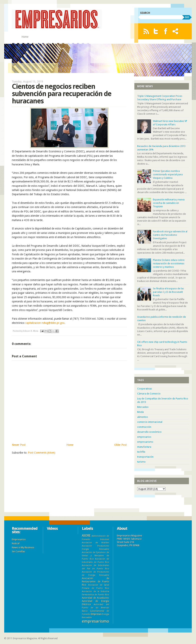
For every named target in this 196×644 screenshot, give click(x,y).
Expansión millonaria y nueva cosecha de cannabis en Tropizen (169, 203)
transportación (145, 457)
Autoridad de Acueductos (96, 598)
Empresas (96, 614)
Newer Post (19, 445)
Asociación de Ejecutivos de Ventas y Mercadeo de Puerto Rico (96, 556)
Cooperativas (145, 389)
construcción (144, 427)
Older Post (120, 445)
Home (25, 37)
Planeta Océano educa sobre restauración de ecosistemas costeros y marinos (169, 263)
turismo (141, 462)
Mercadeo (143, 407)
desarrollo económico (149, 432)
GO (187, 17)
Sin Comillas (18, 551)
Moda (140, 412)
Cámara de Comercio (149, 394)
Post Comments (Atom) (42, 453)
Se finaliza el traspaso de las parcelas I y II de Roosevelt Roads (168, 292)
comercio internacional (150, 422)
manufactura (144, 447)
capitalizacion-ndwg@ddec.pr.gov (45, 323)
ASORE (86, 536)
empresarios (144, 437)
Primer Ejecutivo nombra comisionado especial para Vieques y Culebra (168, 174)
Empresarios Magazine (25, 638)
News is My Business (23, 547)
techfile (141, 452)
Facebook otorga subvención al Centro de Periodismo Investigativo (170, 235)
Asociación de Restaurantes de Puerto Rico (96, 582)
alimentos (143, 417)
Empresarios (19, 539)
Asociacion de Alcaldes (96, 543)
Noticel (16, 543)
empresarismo (145, 442)
